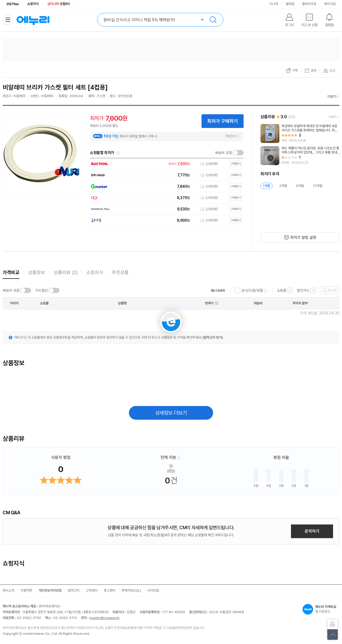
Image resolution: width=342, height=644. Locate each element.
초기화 (332, 290)
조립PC (59, 4)
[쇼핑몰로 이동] (165, 164)
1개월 (266, 186)
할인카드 (303, 290)
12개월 (318, 186)
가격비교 (11, 272)
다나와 (274, 4)
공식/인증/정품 (252, 290)
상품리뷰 (66, 272)
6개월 (300, 186)
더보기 (332, 96)
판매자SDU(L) (131, 590)
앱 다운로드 (321, 609)
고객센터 (92, 590)
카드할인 (42, 290)
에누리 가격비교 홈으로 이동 (33, 20)
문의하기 (312, 531)
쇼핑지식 (33, 4)
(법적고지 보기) (213, 337)
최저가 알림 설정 (303, 237)
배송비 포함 (224, 153)
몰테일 (290, 4)
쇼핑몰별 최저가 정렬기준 (118, 153)
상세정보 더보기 (171, 413)
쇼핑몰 (281, 290)
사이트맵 (153, 590)
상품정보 (37, 272)
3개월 (283, 186)
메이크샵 (330, 4)
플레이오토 (309, 4)
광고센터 (109, 590)
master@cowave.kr (105, 618)
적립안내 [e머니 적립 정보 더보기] (233, 136)
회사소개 (8, 590)
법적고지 (74, 590)
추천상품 (120, 272)
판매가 (209, 303)
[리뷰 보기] (300, 133)
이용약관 (26, 590)
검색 (213, 20)
